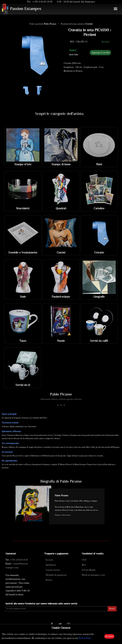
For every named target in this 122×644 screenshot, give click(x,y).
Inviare (112, 609)
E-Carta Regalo (89, 570)
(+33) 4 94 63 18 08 (43, 2)
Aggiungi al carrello (100, 53)
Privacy (49, 580)
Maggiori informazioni (63, 515)
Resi (84, 565)
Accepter (109, 636)
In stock (49, 560)
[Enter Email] (57, 609)
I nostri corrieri (53, 570)
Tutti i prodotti (43, 24)
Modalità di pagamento (56, 575)
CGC (84, 560)
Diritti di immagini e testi (93, 575)
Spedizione (51, 565)
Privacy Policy (85, 638)
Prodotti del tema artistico (77, 24)
